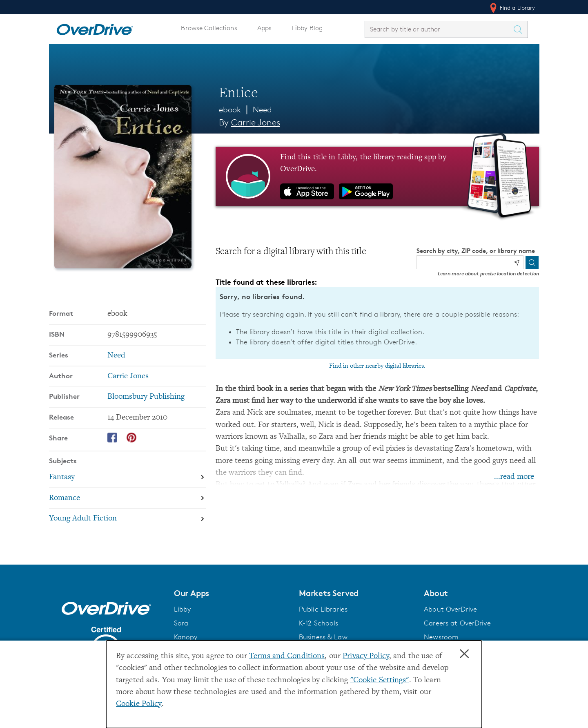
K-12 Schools (318, 623)
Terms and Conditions (287, 656)
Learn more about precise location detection (488, 274)
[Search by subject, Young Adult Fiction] (127, 519)
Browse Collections (209, 28)
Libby (183, 609)
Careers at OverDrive (457, 623)
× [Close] (464, 654)
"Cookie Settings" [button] (380, 680)
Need (263, 109)
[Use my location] (517, 263)
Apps (265, 28)
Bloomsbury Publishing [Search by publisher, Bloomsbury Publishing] (146, 397)
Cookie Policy (139, 704)
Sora (181, 623)
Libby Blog (307, 28)
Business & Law (323, 637)
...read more (514, 477)
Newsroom (441, 637)
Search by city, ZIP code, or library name (476, 251)
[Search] (532, 263)
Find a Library (512, 8)
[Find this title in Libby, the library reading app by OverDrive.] (378, 176)
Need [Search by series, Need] (116, 356)
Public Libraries (323, 609)
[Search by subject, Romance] (127, 498)
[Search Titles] (520, 29)
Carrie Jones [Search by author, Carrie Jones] (256, 122)
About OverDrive (450, 609)
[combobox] (439, 29)
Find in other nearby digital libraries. (377, 366)
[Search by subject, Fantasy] (127, 477)
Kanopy (186, 637)
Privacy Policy (366, 656)
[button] (232, 593)
